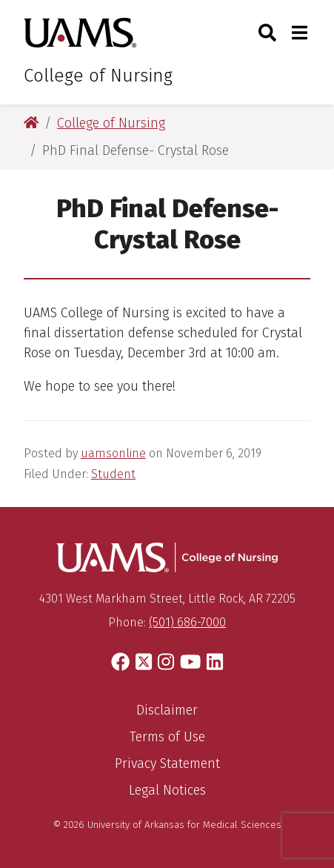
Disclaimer (167, 710)
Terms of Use (167, 737)
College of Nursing (98, 76)
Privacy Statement (167, 763)
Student (113, 474)
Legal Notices (167, 790)
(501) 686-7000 (187, 622)
